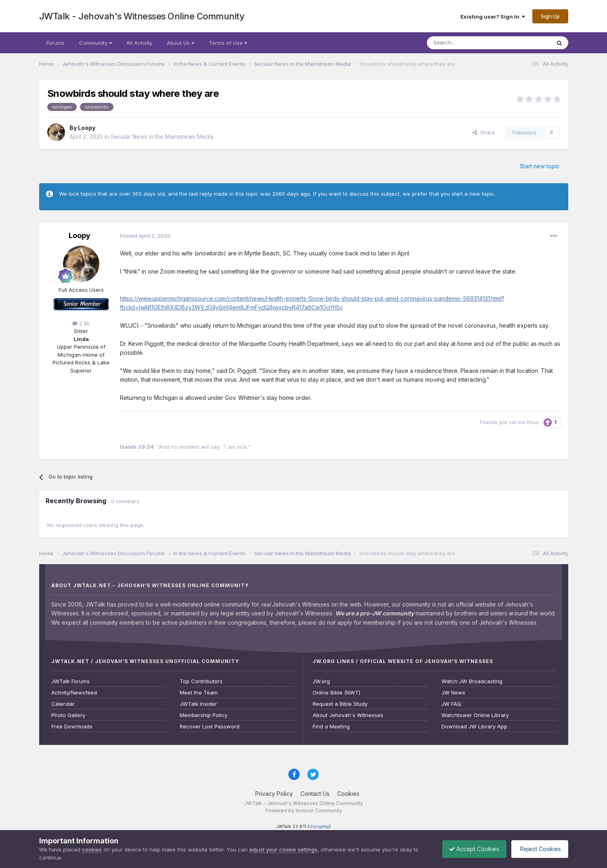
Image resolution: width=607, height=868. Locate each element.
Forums (56, 43)
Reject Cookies (538, 849)
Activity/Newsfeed (74, 693)
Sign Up (550, 16)
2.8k (81, 323)
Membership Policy (204, 715)
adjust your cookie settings (283, 849)
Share (484, 132)
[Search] (468, 43)
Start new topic (540, 166)
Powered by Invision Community (304, 810)
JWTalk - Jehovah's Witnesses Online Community (142, 16)
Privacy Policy (274, 794)
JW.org (321, 681)
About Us (181, 43)
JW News (453, 693)
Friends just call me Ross (509, 422)
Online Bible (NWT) (336, 693)
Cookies (348, 794)
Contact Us (315, 794)
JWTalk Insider (198, 704)
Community (96, 43)
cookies (92, 849)
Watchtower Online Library (475, 715)
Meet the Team (199, 693)
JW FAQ (451, 704)
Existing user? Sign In (493, 17)
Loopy (87, 128)
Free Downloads (72, 727)
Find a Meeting (331, 727)
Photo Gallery (68, 715)
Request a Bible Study (340, 704)
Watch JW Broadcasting (472, 681)
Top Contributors (201, 681)
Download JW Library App (474, 727)
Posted (145, 236)
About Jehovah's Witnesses (348, 715)
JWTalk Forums (70, 681)
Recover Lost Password (210, 727)
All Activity (139, 43)
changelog (319, 827)
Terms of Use (228, 43)
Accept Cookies (470, 849)
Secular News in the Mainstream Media (162, 137)
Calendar (63, 704)
